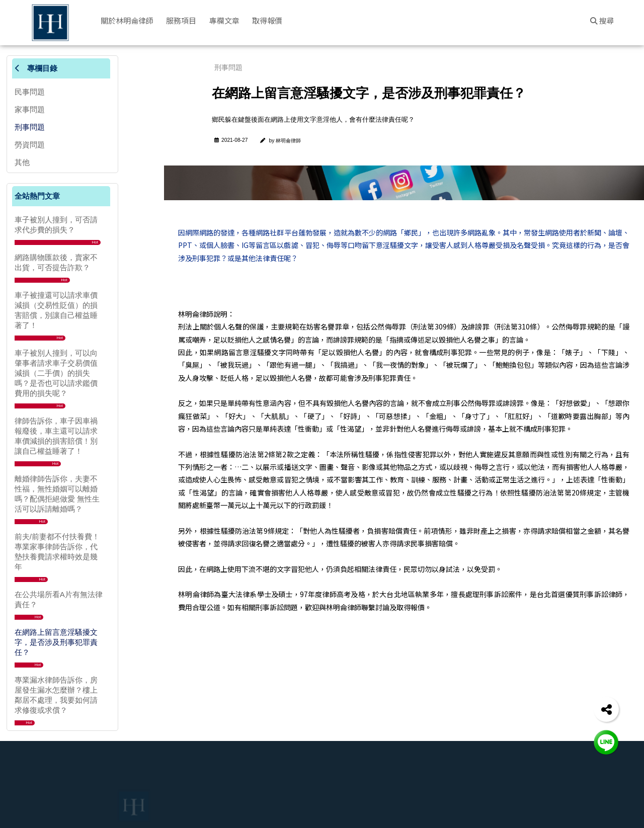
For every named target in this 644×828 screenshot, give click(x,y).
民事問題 (30, 92)
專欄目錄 (36, 68)
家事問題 (30, 109)
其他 (22, 162)
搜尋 (602, 20)
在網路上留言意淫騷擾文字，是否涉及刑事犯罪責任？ (56, 642)
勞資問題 (30, 145)
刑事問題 (30, 127)
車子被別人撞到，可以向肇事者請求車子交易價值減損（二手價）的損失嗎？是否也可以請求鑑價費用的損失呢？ (56, 373)
